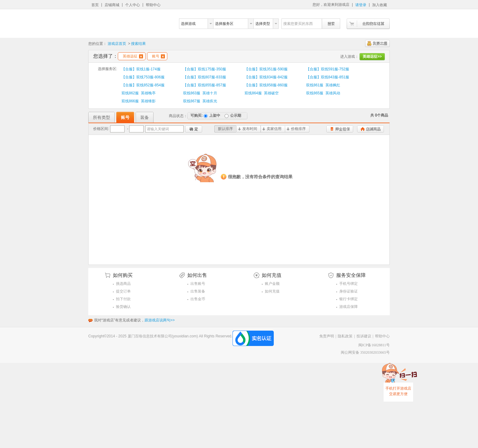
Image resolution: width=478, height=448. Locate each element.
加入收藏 (380, 5)
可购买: (197, 116)
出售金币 (198, 299)
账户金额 (272, 284)
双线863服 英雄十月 (200, 93)
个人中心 (133, 5)
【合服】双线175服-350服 (205, 69)
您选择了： (106, 56)
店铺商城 (112, 5)
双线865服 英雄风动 (323, 93)
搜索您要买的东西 (298, 24)
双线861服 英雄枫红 (323, 85)
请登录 (361, 5)
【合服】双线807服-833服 (205, 77)
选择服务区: (108, 69)
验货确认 (123, 307)
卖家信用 (272, 129)
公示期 (233, 116)
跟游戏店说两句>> (160, 320)
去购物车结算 (368, 24)
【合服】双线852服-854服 (143, 85)
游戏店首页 (117, 44)
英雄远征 (133, 56)
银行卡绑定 (349, 299)
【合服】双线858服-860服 (266, 85)
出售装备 (198, 291)
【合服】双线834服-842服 (266, 77)
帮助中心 (153, 5)
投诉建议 (364, 336)
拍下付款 (123, 299)
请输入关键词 (158, 129)
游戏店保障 (349, 307)
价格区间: (101, 129)
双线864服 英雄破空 (262, 93)
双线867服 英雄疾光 (200, 101)
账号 (158, 56)
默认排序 (225, 129)
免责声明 (327, 336)
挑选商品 (123, 284)
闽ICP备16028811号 (374, 345)
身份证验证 (349, 291)
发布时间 (248, 129)
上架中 (212, 116)
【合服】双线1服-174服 (141, 69)
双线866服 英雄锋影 (139, 101)
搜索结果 (138, 44)
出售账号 (198, 284)
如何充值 (272, 291)
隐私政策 (345, 336)
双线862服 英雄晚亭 (139, 93)
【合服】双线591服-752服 (328, 69)
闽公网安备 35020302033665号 (365, 352)
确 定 (194, 129)
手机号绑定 (349, 284)
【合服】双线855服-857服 (205, 85)
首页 (95, 5)
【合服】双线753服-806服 (143, 77)
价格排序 (296, 129)
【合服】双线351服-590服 (266, 69)
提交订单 (123, 291)
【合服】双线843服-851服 (328, 77)
